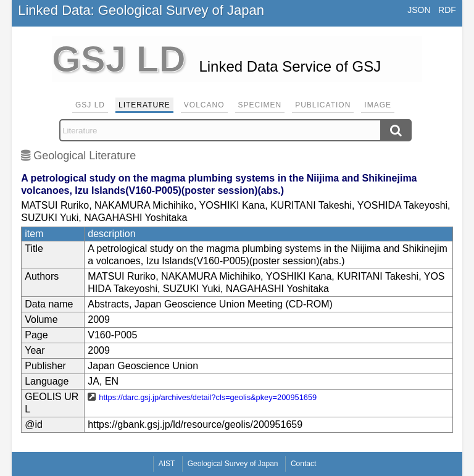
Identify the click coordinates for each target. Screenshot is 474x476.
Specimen (260, 105)
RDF (447, 10)
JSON (419, 10)
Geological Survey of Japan (233, 464)
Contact (303, 464)
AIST (167, 464)
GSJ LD (90, 105)
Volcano (204, 105)
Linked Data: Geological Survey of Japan (141, 10)
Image (378, 105)
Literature (144, 105)
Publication (323, 105)
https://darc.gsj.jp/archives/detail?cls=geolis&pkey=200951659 (208, 397)
